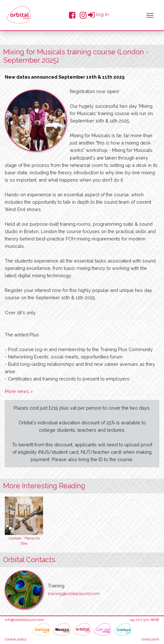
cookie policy (16, 639)
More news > (19, 391)
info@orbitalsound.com (24, 620)
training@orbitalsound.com (74, 594)
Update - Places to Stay (24, 541)
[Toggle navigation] (150, 15)
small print (150, 639)
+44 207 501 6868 (144, 620)
